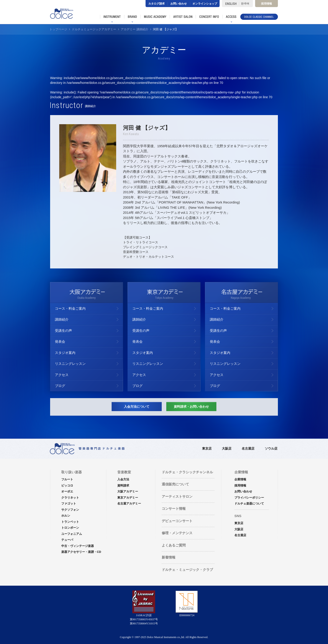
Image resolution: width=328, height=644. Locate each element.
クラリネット (70, 498)
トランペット (70, 522)
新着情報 (169, 557)
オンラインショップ (205, 4)
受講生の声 (63, 331)
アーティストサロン (177, 496)
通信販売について (175, 484)
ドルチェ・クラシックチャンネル (187, 472)
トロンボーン (70, 528)
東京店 (207, 448)
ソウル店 (271, 448)
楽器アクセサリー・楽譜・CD (81, 552)
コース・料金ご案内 (70, 308)
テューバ (67, 540)
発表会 (60, 341)
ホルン (66, 516)
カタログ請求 (156, 4)
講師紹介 (62, 319)
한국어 (246, 4)
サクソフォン (70, 510)
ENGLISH (230, 4)
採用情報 (266, 4)
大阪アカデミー (128, 491)
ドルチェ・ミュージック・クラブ (187, 570)
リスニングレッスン (70, 364)
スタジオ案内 (65, 353)
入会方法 (123, 479)
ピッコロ (67, 486)
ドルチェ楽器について (249, 504)
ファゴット (69, 504)
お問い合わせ (179, 4)
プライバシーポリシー (249, 498)
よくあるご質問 (174, 545)
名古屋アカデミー (129, 504)
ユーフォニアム (72, 534)
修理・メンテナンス (177, 533)
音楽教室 (124, 472)
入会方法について (137, 407)
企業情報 (240, 479)
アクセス (62, 375)
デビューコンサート (177, 521)
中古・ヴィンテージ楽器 (78, 546)
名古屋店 (248, 448)
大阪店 (227, 448)
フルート (67, 479)
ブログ (60, 386)
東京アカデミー (128, 498)
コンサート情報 (174, 509)
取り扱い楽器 (72, 472)
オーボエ (67, 491)
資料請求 (123, 486)
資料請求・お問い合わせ (191, 407)
